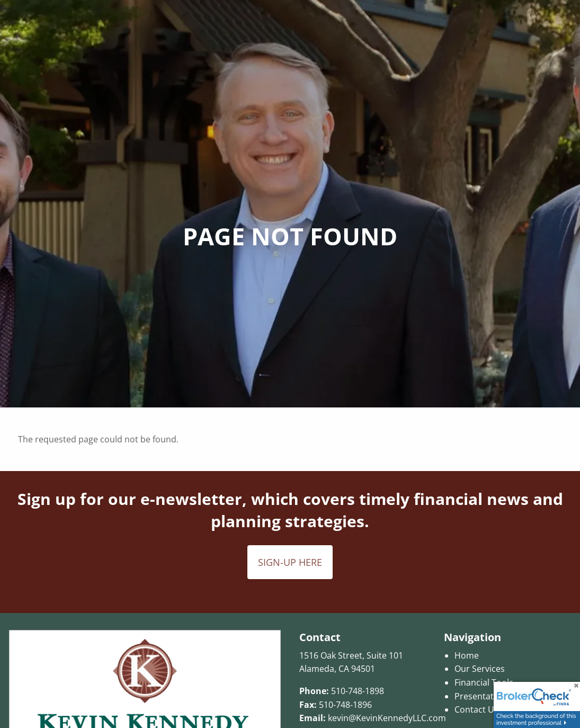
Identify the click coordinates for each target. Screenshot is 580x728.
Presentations (483, 696)
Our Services (480, 669)
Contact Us (476, 709)
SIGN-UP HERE (290, 562)
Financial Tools (484, 682)
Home (467, 655)
